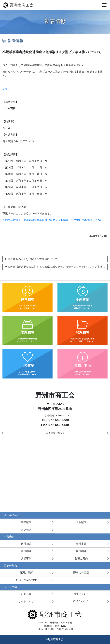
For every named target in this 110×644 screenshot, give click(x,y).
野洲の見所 (26, 573)
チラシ (6, 89)
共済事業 (26, 558)
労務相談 (26, 551)
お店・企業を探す (26, 580)
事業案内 (26, 522)
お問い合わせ (55, 433)
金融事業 (81, 544)
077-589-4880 (59, 420)
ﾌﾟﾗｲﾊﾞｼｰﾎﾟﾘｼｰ (81, 601)
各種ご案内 (81, 558)
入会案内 (81, 522)
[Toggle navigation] (104, 5)
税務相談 (81, 551)
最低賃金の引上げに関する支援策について (31, 259)
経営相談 (26, 544)
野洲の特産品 (81, 573)
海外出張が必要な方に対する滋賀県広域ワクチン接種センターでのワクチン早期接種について (56, 267)
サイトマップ (26, 601)
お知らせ (26, 594)
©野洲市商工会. (55, 639)
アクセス (26, 530)
